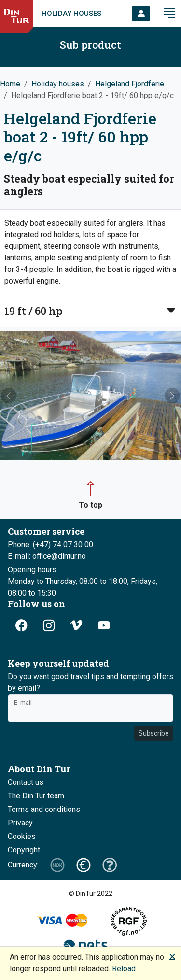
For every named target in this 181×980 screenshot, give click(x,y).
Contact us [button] (26, 782)
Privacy (20, 823)
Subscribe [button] (154, 733)
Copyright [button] (24, 850)
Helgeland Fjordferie (130, 84)
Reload (124, 969)
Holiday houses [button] (58, 84)
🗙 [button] (172, 956)
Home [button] (10, 84)
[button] (141, 14)
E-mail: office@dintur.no (47, 556)
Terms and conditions (44, 809)
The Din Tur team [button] (36, 796)
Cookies (22, 836)
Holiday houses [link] (71, 14)
